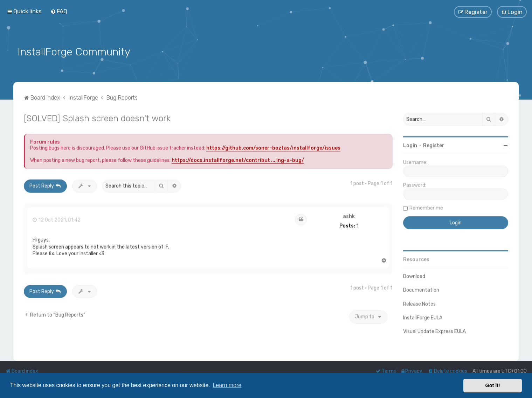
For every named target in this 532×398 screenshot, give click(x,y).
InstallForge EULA (423, 316)
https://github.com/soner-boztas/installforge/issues (273, 147)
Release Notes (419, 303)
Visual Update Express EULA (434, 330)
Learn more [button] (227, 385)
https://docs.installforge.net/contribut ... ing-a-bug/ (238, 159)
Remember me (426, 207)
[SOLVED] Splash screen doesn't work (97, 117)
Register (434, 144)
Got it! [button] (493, 385)
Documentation (421, 289)
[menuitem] (59, 11)
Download (414, 275)
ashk (349, 215)
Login (410, 144)
